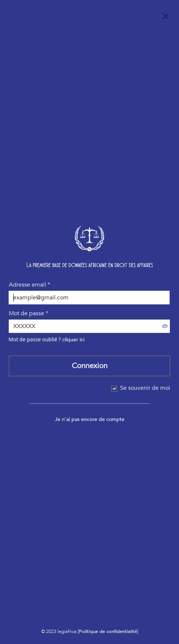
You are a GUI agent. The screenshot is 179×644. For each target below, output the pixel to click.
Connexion (90, 366)
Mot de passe (29, 313)
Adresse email (29, 285)
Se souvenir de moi (145, 388)
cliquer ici (73, 340)
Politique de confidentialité (108, 632)
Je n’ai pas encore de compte (90, 419)
